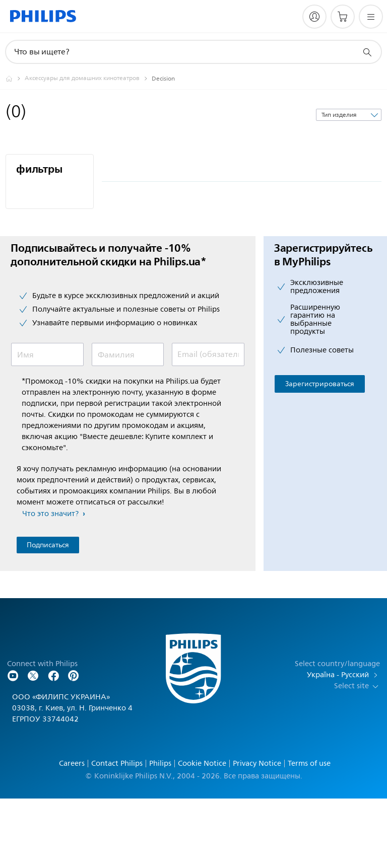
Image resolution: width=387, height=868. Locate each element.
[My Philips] (314, 17)
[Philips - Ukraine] (15, 79)
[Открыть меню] (371, 17)
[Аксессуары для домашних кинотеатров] (88, 79)
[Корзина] (343, 17)
